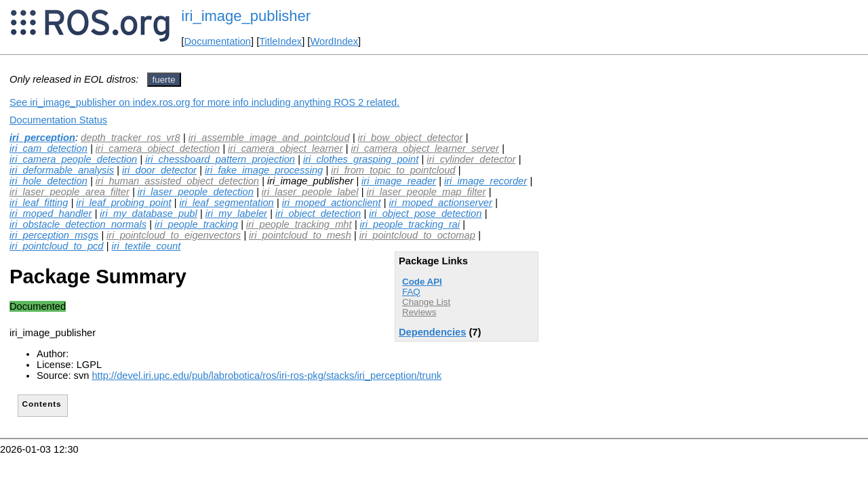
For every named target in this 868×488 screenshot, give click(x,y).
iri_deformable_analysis (62, 170)
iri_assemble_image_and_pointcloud (269, 138)
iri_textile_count (146, 246)
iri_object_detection (318, 213)
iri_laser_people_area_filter (70, 192)
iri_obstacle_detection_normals (78, 224)
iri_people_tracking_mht (299, 224)
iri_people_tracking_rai (410, 224)
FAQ (411, 292)
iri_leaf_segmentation (226, 203)
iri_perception (42, 138)
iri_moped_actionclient (332, 203)
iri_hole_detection (48, 181)
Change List (426, 302)
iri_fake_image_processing (264, 170)
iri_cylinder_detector (471, 159)
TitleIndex (280, 41)
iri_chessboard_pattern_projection (220, 159)
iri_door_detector (159, 170)
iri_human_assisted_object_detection (177, 181)
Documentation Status (58, 120)
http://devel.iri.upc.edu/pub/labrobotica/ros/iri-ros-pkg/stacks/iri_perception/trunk (267, 375)
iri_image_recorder (486, 181)
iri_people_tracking (196, 224)
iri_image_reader (399, 181)
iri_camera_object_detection (158, 148)
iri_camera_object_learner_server (425, 148)
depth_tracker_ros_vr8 (131, 138)
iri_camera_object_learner (285, 148)
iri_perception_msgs (54, 235)
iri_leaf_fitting (39, 203)
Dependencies (432, 332)
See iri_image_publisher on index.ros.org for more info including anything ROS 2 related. (204, 102)
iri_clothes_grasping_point (361, 159)
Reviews (419, 312)
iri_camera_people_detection (73, 159)
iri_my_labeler (236, 213)
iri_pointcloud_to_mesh (300, 235)
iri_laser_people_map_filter (426, 192)
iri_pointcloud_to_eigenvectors (174, 235)
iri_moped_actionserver (441, 203)
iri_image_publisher (246, 16)
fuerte (164, 80)
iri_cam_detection (48, 148)
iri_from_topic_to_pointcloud (393, 170)
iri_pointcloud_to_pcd (57, 246)
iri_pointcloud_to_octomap (417, 235)
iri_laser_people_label (310, 192)
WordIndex (334, 41)
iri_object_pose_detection (425, 213)
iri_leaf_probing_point (123, 203)
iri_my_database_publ (148, 213)
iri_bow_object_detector (411, 138)
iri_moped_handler (51, 213)
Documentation (217, 41)
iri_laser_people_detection (196, 192)
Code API (422, 282)
